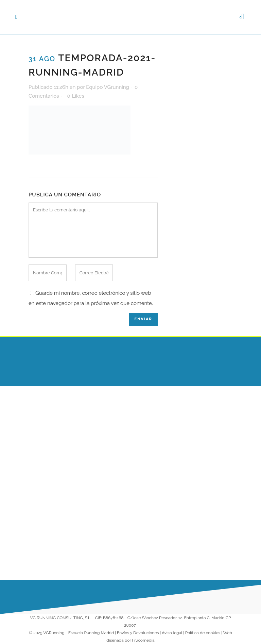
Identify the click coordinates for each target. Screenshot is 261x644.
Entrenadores (152, 440)
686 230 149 (212, 407)
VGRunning (54, 633)
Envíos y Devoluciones (138, 633)
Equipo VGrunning (108, 87)
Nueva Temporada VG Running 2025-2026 (107, 487)
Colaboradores (154, 495)
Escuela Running (156, 414)
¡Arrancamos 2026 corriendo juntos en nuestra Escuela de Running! (106, 434)
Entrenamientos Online (155, 457)
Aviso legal (172, 633)
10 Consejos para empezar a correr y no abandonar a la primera (105, 546)
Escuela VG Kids (155, 427)
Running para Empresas (152, 478)
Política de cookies (203, 633)
